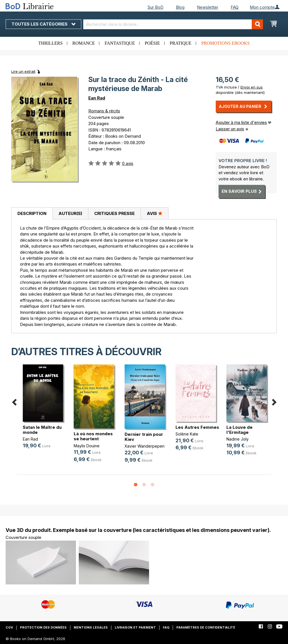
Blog (180, 7)
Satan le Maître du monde (42, 430)
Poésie (152, 43)
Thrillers (50, 43)
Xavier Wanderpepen (145, 446)
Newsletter (208, 7)
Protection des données (43, 627)
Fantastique (120, 43)
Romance (84, 43)
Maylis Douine (87, 446)
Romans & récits (104, 111)
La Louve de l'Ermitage (239, 430)
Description (32, 213)
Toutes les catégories (43, 24)
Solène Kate (187, 434)
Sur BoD (155, 7)
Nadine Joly (238, 439)
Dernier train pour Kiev (144, 437)
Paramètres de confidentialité (206, 627)
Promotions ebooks (226, 43)
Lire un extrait (23, 71)
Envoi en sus (252, 87)
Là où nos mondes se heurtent (93, 436)
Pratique (181, 43)
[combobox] (173, 24)
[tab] (32, 214)
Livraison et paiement (135, 627)
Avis (155, 213)
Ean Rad (97, 98)
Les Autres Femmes (197, 427)
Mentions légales (91, 627)
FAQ (235, 7)
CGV (9, 627)
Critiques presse (114, 213)
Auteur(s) (70, 213)
